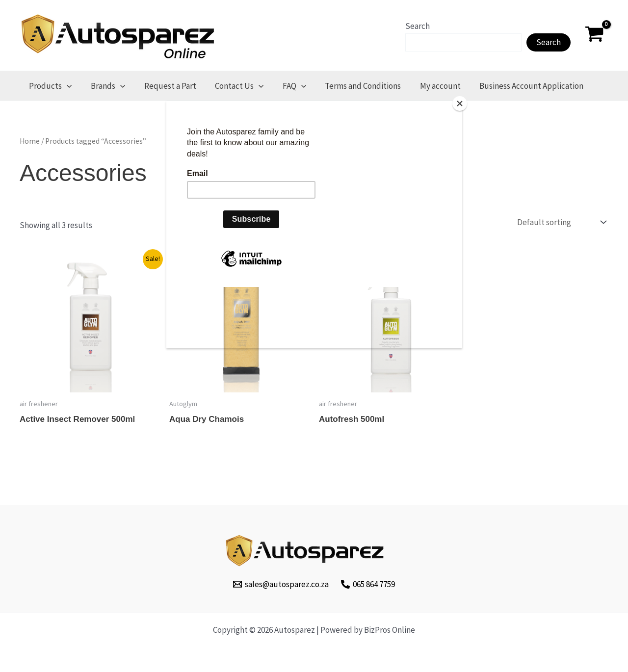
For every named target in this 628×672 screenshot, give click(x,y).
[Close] (460, 103)
